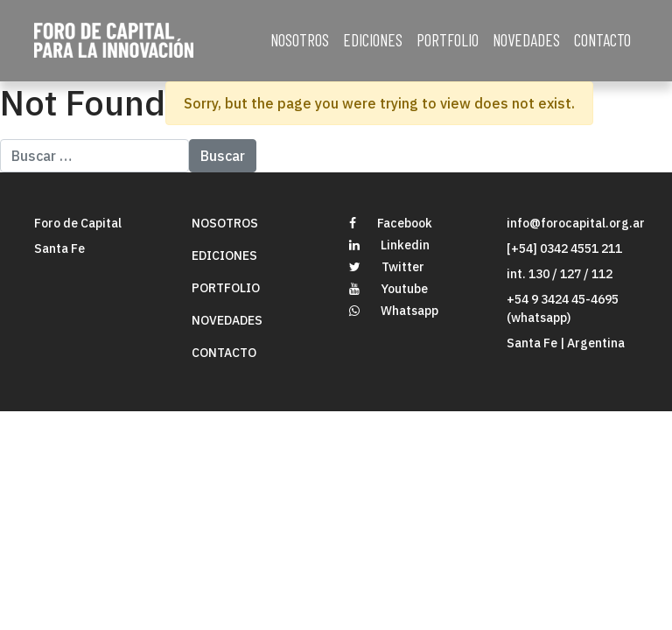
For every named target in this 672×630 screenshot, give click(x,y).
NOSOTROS (300, 40)
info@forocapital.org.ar (576, 223)
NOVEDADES (526, 40)
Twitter (387, 267)
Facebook (391, 223)
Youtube (388, 289)
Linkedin (389, 245)
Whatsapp (394, 311)
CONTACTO (602, 40)
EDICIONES (373, 40)
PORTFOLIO (448, 40)
